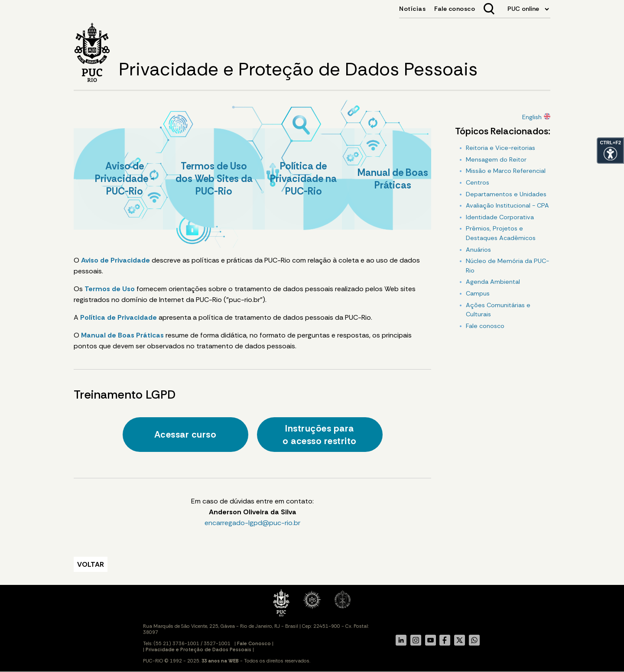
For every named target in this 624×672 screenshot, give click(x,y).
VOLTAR (91, 564)
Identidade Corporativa (500, 217)
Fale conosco (485, 326)
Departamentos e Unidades (506, 194)
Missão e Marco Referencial (506, 171)
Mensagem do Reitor (496, 159)
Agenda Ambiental (493, 282)
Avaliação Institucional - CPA (507, 205)
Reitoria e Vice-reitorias (500, 148)
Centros (478, 182)
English (532, 117)
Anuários (478, 250)
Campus (478, 293)
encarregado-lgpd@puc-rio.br (252, 523)
